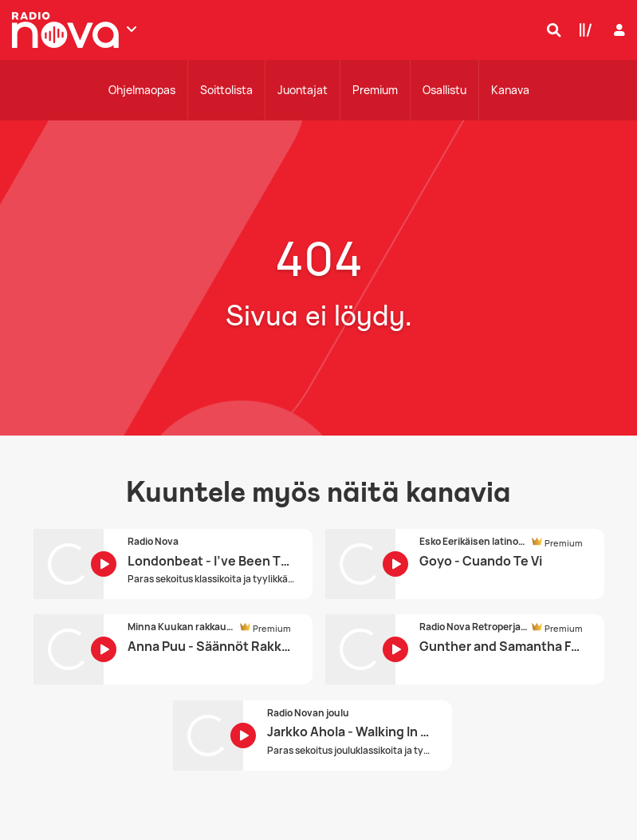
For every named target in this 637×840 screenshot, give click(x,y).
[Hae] (550, 30)
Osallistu (444, 90)
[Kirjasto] (582, 30)
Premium (375, 90)
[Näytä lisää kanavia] (132, 29)
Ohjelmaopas (142, 90)
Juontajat (303, 90)
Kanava (510, 90)
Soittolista (226, 90)
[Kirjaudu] (617, 30)
